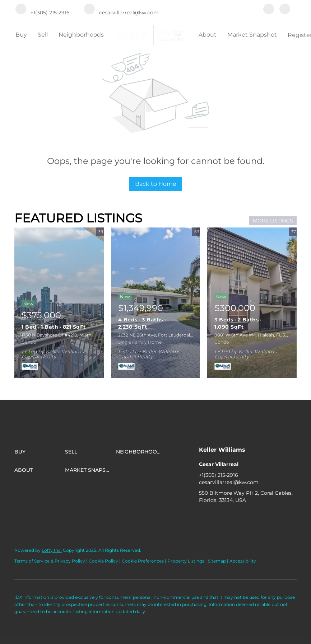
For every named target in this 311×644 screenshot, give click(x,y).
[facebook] (269, 10)
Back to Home (156, 184)
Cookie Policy (103, 561)
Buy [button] (21, 35)
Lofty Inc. (52, 550)
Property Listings (186, 561)
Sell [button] (43, 35)
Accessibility (243, 561)
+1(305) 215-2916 (219, 475)
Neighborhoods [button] (81, 35)
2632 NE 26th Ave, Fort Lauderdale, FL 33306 (166, 335)
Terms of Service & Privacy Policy (50, 561)
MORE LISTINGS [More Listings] (273, 221)
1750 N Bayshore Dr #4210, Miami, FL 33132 (67, 335)
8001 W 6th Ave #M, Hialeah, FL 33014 (255, 335)
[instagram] (285, 10)
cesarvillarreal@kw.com (229, 482)
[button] (40, 452)
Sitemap (217, 561)
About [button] (208, 35)
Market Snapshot (252, 35)
